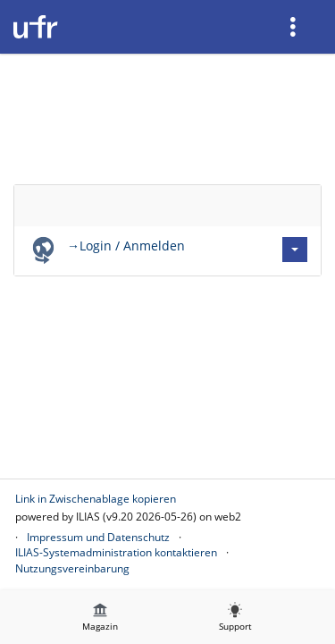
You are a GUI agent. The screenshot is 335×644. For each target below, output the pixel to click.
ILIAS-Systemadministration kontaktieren (116, 552)
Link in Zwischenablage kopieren (96, 499)
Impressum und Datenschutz (98, 537)
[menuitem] (295, 27)
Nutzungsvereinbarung (72, 568)
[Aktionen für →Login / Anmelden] (295, 250)
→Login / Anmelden (126, 246)
